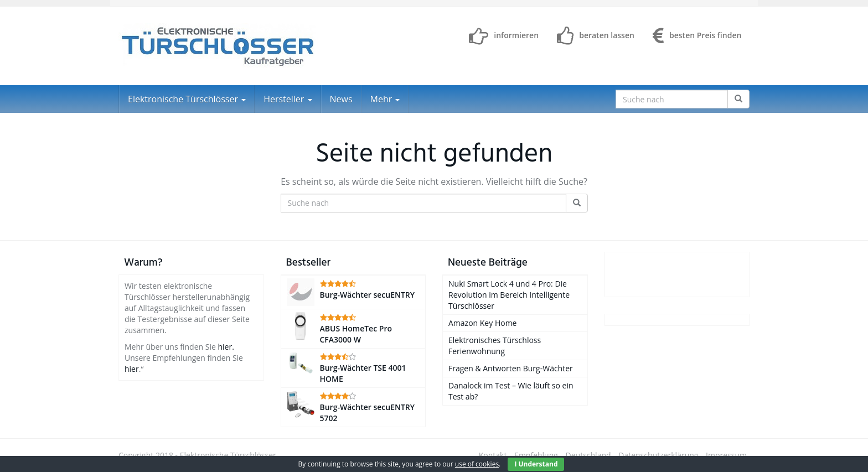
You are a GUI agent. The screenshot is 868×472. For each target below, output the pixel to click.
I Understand (536, 464)
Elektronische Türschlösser (187, 99)
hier (132, 369)
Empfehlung (536, 455)
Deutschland (588, 455)
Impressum (726, 455)
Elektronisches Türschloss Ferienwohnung (495, 346)
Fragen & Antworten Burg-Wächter (511, 368)
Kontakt (493, 455)
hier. (226, 347)
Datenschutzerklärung (658, 455)
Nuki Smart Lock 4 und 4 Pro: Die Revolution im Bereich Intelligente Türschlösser (509, 295)
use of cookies (477, 464)
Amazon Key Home (482, 323)
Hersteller (288, 99)
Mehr (385, 99)
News (341, 99)
